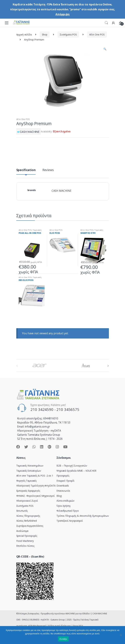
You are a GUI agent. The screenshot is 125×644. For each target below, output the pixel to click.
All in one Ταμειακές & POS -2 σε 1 (35, 476)
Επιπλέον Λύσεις (25, 546)
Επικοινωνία (63, 491)
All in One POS (97, 34)
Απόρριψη (62, 14)
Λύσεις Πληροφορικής (28, 516)
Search (106, 23)
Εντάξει (63, 639)
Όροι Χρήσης (63, 506)
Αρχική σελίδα (24, 34)
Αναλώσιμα (22, 531)
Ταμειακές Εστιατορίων (30, 231)
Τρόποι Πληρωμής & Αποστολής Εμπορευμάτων (83, 516)
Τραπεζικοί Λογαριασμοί (70, 521)
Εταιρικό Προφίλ (65, 481)
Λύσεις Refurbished (27, 521)
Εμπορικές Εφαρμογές (28, 491)
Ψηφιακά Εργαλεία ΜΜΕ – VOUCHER (76, 471)
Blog (59, 496)
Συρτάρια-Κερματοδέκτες (30, 526)
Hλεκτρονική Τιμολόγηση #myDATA (36, 486)
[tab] (26, 171)
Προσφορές (63, 476)
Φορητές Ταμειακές (27, 481)
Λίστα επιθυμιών (65, 501)
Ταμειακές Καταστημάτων (30, 466)
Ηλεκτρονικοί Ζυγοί (27, 501)
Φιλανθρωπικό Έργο (68, 511)
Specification (26, 170)
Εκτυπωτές (22, 511)
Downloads (63, 486)
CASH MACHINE (61, 191)
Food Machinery (25, 541)
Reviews (48, 170)
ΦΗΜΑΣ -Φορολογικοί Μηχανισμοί (35, 496)
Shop (45, 34)
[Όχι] (121, 635)
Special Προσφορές (27, 536)
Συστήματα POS (68, 34)
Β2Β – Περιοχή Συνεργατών (72, 466)
